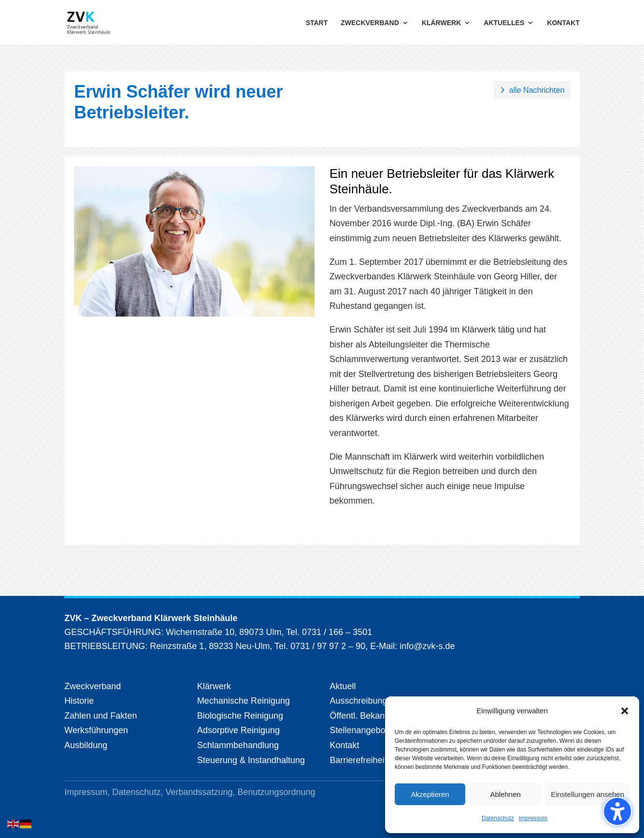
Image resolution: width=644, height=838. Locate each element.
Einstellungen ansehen (587, 794)
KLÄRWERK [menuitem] (441, 23)
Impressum (533, 818)
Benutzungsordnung (277, 792)
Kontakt (344, 745)
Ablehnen (505, 794)
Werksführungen (96, 730)
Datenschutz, (139, 792)
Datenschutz (498, 818)
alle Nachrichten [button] (537, 90)
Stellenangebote (361, 730)
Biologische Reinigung (240, 716)
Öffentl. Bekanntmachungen (383, 716)
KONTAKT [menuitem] (563, 23)
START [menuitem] (317, 23)
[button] (625, 711)
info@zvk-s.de (426, 646)
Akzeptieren (430, 794)
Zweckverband (93, 686)
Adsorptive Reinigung (238, 730)
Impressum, (88, 792)
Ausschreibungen (363, 701)
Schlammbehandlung (238, 745)
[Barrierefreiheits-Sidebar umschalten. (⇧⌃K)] (617, 811)
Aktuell (343, 686)
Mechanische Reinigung (243, 701)
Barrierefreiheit (358, 760)
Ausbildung (86, 745)
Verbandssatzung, (201, 792)
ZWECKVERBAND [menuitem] (370, 23)
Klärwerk (214, 686)
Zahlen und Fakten (100, 716)
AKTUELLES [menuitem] (504, 23)
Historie (79, 701)
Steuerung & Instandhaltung (251, 760)
